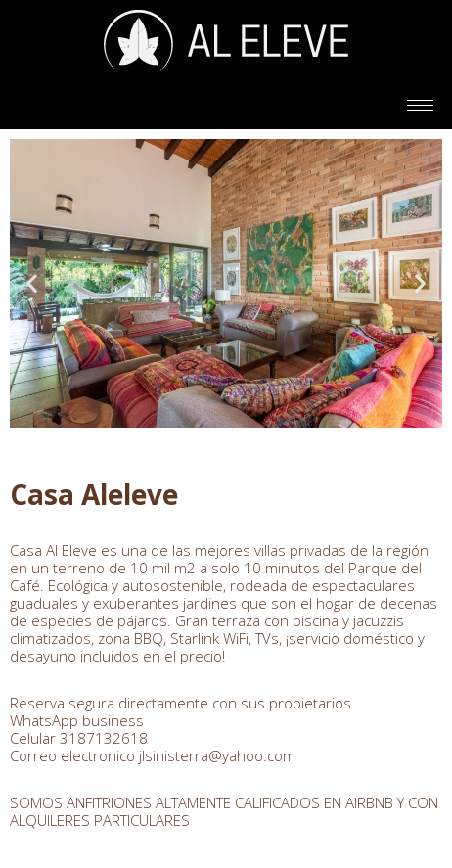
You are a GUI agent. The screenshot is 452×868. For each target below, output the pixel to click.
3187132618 (104, 738)
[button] (32, 283)
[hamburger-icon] (420, 105)
